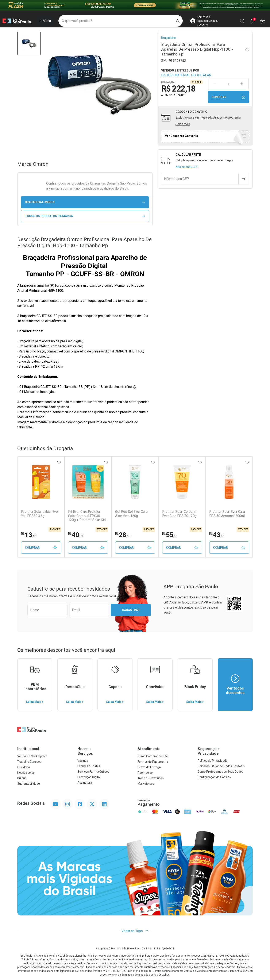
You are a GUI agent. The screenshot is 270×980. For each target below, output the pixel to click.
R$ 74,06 (179, 95)
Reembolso (145, 773)
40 (76, 535)
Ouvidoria (24, 767)
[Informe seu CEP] (200, 179)
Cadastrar (131, 610)
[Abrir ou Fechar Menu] (45, 21)
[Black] (135, 5)
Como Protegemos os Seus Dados (220, 772)
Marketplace (146, 784)
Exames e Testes (89, 766)
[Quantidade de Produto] (228, 84)
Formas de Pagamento (153, 762)
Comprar (228, 97)
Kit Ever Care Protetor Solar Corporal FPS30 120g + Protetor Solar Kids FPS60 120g (88, 516)
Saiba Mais (183, 124)
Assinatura (85, 783)
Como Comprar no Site (153, 756)
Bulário (22, 778)
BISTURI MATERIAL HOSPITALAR (186, 75)
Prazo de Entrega (149, 767)
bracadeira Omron (85, 202)
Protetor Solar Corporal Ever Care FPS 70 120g (179, 514)
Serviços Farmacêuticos (93, 772)
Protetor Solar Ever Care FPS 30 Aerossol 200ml (227, 514)
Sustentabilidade (29, 784)
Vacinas (83, 761)
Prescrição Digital (89, 777)
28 (123, 535)
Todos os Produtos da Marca (85, 216)
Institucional (28, 749)
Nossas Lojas (26, 773)
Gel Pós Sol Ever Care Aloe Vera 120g (131, 514)
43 (217, 535)
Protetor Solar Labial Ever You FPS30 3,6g (40, 514)
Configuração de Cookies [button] (214, 777)
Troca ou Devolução (151, 778)
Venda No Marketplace (32, 756)
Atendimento (149, 749)
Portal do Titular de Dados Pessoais (221, 766)
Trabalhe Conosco (29, 762)
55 (170, 535)
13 (29, 535)
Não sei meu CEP (187, 167)
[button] (29, 43)
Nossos (105, 751)
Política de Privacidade (213, 761)
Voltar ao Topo (135, 931)
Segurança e (225, 751)
